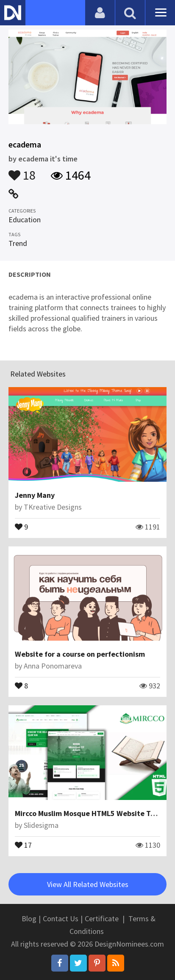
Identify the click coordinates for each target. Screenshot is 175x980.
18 (22, 171)
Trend (18, 243)
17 (23, 844)
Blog (29, 919)
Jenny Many (35, 495)
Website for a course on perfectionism (80, 654)
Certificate (102, 919)
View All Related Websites (88, 884)
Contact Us (61, 919)
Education (25, 220)
